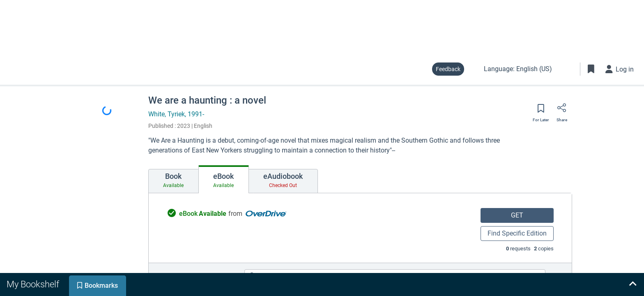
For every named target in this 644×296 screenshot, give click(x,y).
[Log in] (620, 69)
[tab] (174, 181)
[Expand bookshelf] (632, 284)
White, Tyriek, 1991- (176, 114)
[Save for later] (541, 111)
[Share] (562, 111)
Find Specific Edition (517, 233)
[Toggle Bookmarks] (591, 69)
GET (517, 215)
